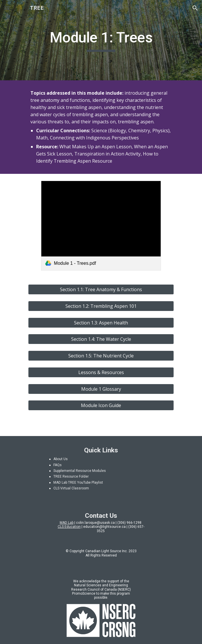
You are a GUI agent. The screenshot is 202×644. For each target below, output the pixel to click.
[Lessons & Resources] (101, 372)
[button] (7, 8)
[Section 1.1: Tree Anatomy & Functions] (101, 289)
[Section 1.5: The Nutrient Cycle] (101, 356)
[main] (101, 40)
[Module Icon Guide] (101, 405)
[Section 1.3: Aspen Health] (101, 323)
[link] (101, 226)
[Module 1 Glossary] (101, 389)
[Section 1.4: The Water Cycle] (101, 339)
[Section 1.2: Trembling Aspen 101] (101, 306)
